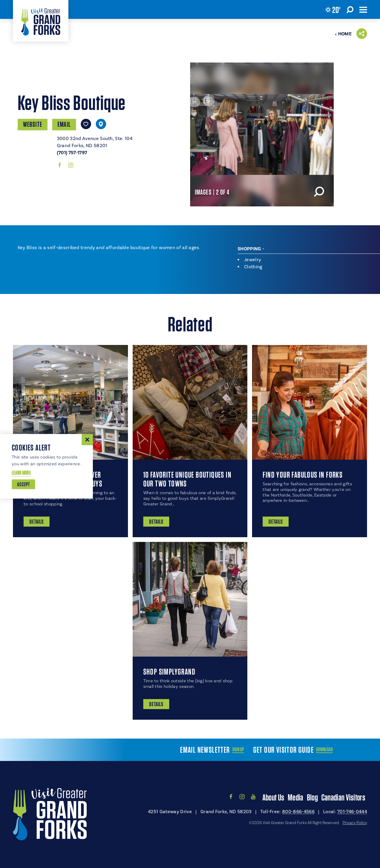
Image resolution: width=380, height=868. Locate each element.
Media (296, 797)
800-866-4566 (298, 812)
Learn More (21, 473)
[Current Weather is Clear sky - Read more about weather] (333, 10)
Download (324, 749)
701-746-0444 (352, 812)
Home (343, 34)
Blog (312, 797)
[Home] (41, 21)
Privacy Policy (355, 823)
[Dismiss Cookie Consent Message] (87, 440)
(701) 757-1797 (72, 153)
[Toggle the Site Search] (350, 9)
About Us (273, 797)
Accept (23, 484)
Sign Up (238, 749)
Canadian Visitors (343, 797)
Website (33, 124)
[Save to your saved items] (86, 124)
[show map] (101, 124)
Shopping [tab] (249, 249)
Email (64, 124)
